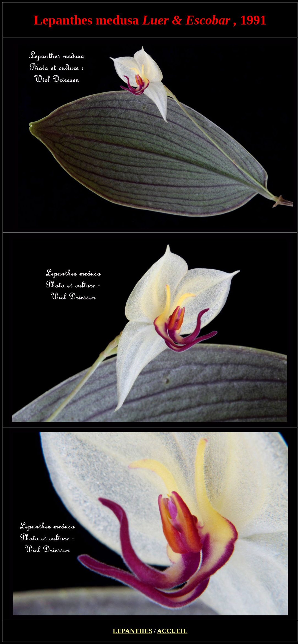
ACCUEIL (172, 631)
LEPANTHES (133, 631)
